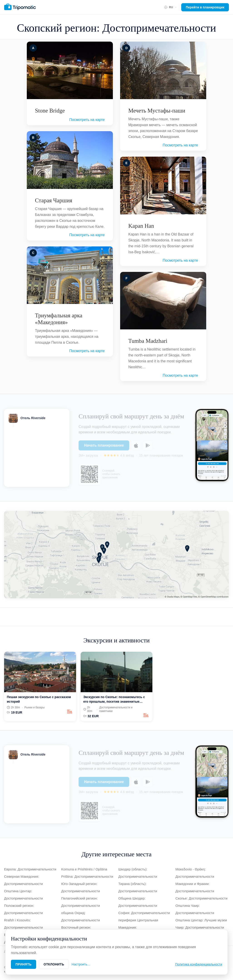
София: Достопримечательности (144, 913)
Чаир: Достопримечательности (200, 927)
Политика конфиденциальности (199, 964)
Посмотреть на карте (87, 120)
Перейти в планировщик (205, 7)
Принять (24, 964)
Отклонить (54, 964)
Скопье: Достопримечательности (202, 898)
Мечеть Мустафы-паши (157, 111)
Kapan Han (141, 226)
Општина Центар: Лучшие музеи (201, 920)
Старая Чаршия (54, 200)
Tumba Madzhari (148, 341)
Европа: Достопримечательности (30, 869)
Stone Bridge (50, 111)
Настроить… (81, 964)
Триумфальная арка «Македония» (59, 319)
